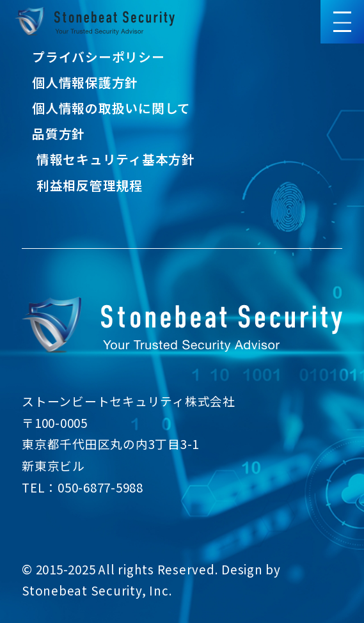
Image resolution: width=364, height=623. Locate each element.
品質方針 (59, 133)
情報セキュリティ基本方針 (116, 159)
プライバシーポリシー (99, 57)
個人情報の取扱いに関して (111, 108)
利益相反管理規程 (90, 185)
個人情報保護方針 (85, 82)
